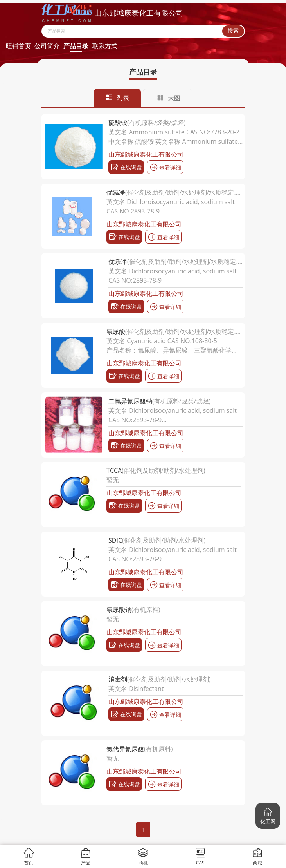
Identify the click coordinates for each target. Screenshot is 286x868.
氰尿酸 (116, 331)
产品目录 (76, 46)
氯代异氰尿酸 (125, 749)
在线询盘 (126, 167)
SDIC (115, 540)
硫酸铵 (118, 123)
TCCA (114, 470)
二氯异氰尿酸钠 (130, 401)
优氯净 (116, 192)
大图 (169, 98)
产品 (86, 856)
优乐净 (118, 262)
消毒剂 (118, 679)
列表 (117, 98)
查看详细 (165, 167)
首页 (29, 856)
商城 (257, 856)
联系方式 (105, 46)
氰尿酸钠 (119, 609)
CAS (200, 856)
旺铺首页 (18, 46)
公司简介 (47, 46)
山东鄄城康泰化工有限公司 (146, 154)
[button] (268, 816)
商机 (143, 856)
